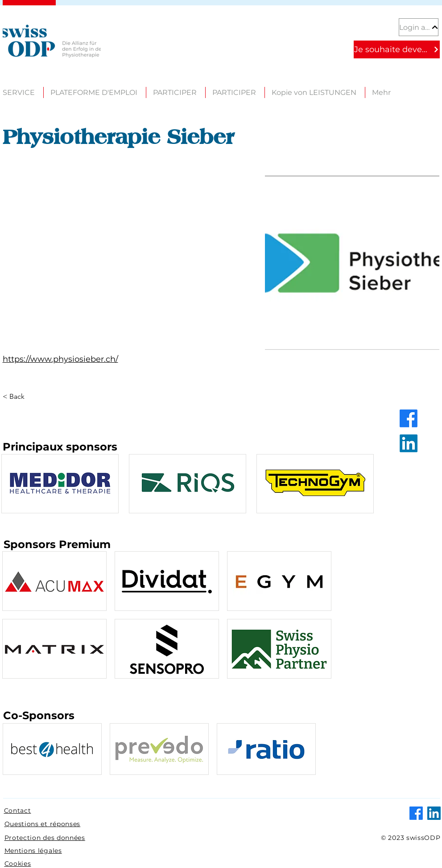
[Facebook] (409, 418)
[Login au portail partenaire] (419, 27)
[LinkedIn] (409, 443)
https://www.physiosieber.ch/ (60, 359)
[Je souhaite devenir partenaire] (397, 49)
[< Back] (20, 397)
